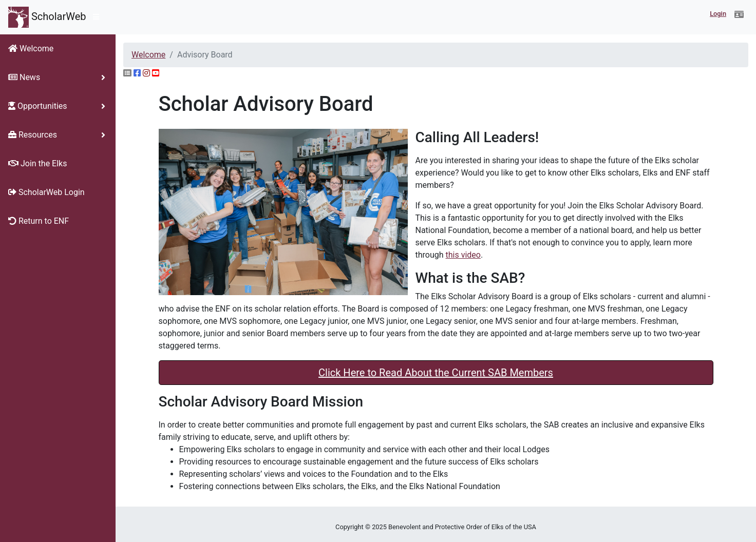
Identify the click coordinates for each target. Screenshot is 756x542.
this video (463, 255)
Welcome (148, 55)
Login (718, 14)
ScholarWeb (47, 17)
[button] (739, 15)
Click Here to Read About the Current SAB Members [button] (436, 373)
